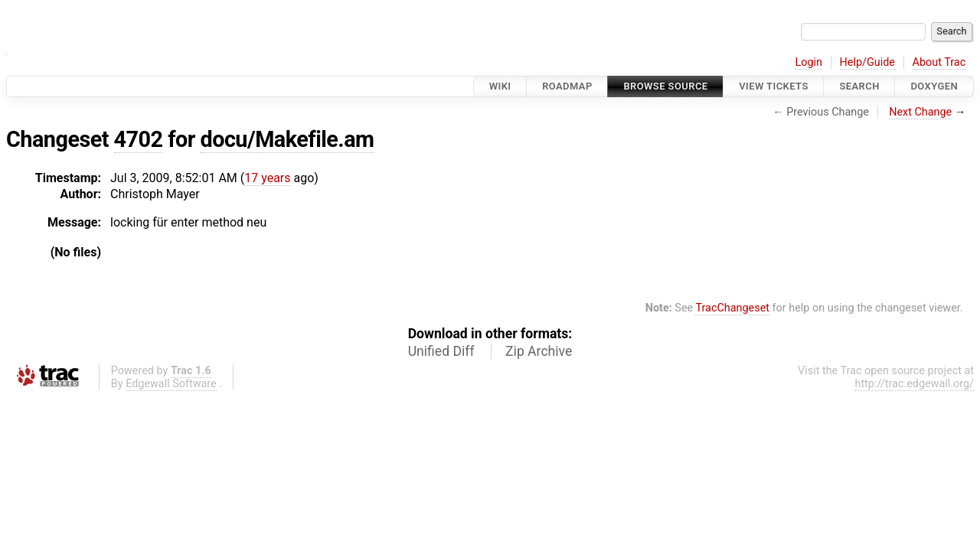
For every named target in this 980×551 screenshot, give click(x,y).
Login (808, 62)
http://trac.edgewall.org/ (914, 384)
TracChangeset (732, 308)
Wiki (500, 86)
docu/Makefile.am (287, 139)
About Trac (939, 62)
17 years (267, 178)
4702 (139, 139)
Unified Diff (441, 351)
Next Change (920, 112)
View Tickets (773, 86)
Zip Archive (539, 351)
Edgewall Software (171, 384)
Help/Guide (867, 62)
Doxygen (934, 86)
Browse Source (665, 86)
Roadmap (567, 86)
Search (859, 86)
